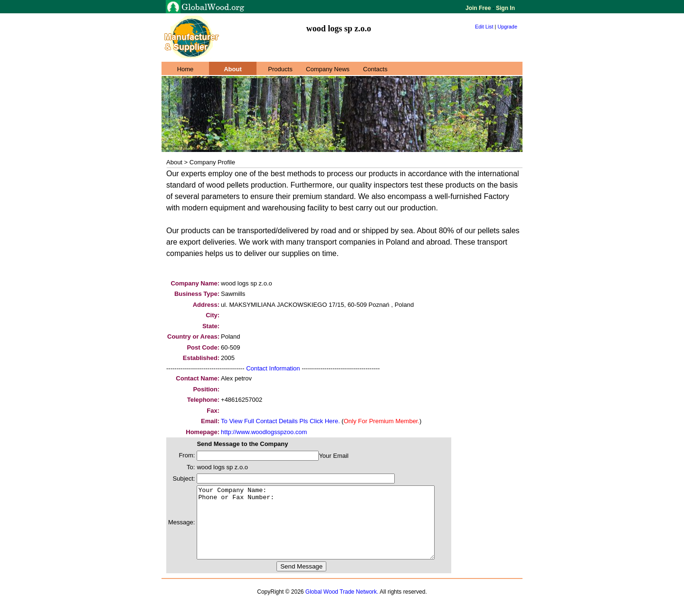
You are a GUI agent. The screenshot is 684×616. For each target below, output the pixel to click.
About (233, 69)
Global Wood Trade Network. (342, 606)
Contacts (375, 69)
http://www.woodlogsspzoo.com (264, 432)
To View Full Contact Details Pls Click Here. (280, 421)
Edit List (484, 27)
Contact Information (273, 368)
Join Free (479, 8)
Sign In (505, 8)
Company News (328, 69)
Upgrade (507, 27)
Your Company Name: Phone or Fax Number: (330, 530)
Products (280, 69)
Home (185, 69)
